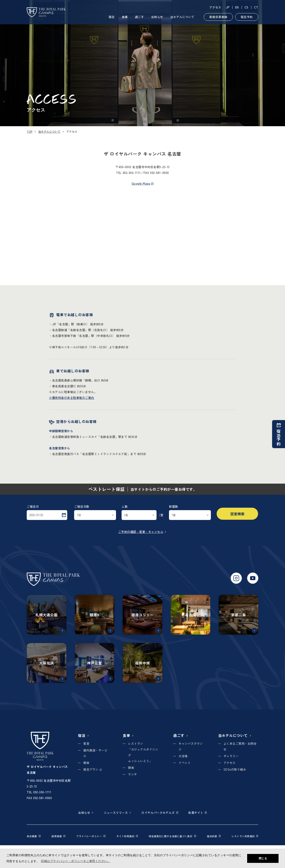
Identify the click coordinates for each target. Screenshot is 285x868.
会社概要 (34, 836)
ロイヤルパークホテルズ (160, 813)
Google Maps (142, 183)
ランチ (133, 774)
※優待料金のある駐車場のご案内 (72, 398)
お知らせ (157, 17)
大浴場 (183, 756)
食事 (125, 17)
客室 (86, 743)
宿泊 (112, 17)
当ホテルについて (182, 17)
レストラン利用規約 (245, 836)
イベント (185, 763)
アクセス (215, 7)
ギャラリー (231, 756)
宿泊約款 (214, 836)
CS (246, 7)
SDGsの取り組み (235, 769)
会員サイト (197, 813)
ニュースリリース (118, 813)
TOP (30, 131)
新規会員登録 (218, 17)
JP (228, 7)
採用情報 (58, 836)
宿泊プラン (92, 769)
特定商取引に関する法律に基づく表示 (172, 836)
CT (256, 7)
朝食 (86, 763)
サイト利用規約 (127, 836)
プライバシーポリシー (91, 836)
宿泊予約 (247, 17)
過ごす (139, 17)
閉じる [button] (263, 858)
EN (237, 7)
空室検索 (237, 514)
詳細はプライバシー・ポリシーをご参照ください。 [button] (76, 861)
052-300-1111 (132, 173)
